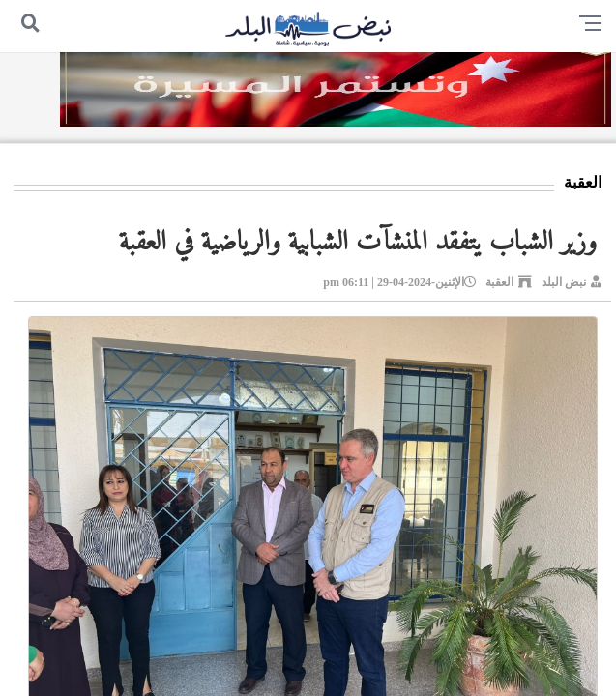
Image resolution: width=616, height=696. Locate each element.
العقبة (499, 282)
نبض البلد (564, 282)
